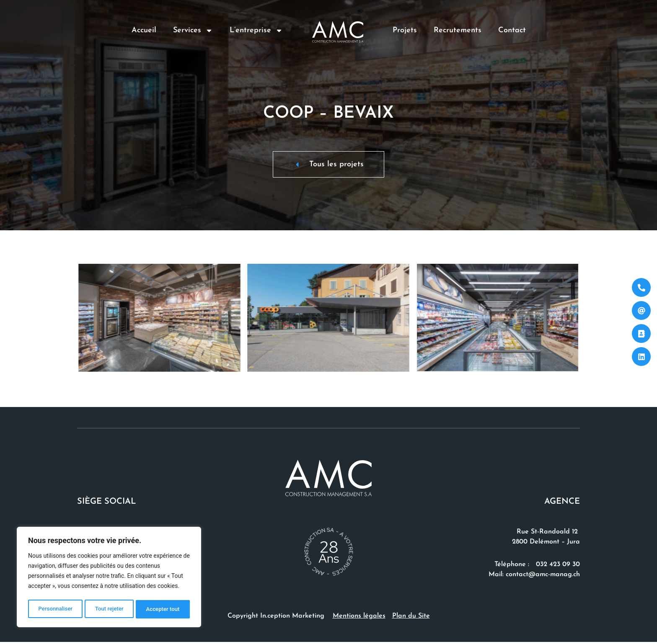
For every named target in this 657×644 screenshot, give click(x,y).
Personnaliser (55, 609)
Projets (405, 30)
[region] (109, 578)
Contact (512, 30)
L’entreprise (256, 31)
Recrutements (458, 30)
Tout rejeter (109, 609)
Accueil (144, 30)
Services (193, 31)
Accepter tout (163, 609)
